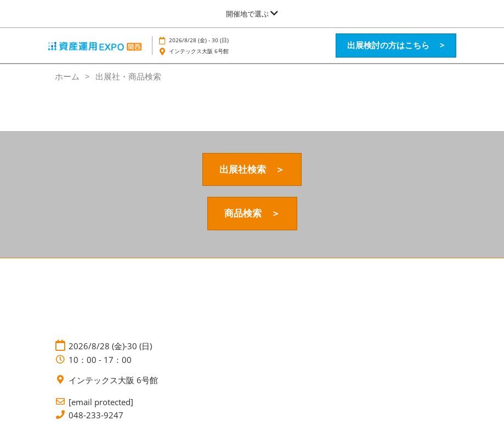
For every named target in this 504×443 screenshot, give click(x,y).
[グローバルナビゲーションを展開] (252, 14)
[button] (396, 46)
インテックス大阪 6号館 (199, 51)
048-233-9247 (96, 415)
